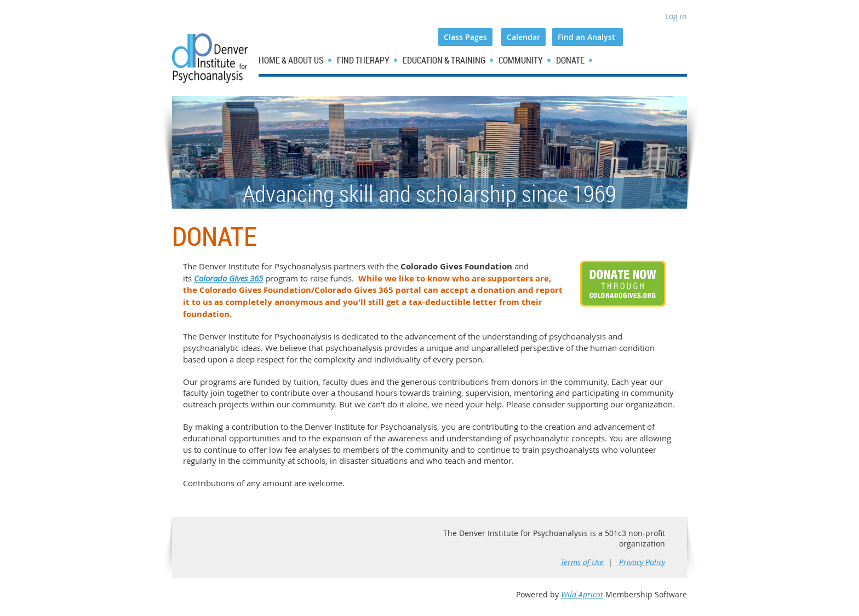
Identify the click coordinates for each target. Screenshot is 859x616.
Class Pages (465, 37)
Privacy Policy (642, 562)
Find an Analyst (588, 37)
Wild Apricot (582, 594)
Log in (676, 16)
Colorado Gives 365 (228, 278)
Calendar (523, 37)
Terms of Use (582, 562)
